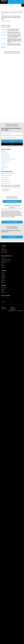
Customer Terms (4, 309)
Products (3, 248)
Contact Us (4, 292)
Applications (4, 250)
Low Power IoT (4, 163)
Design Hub (4, 263)
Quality (3, 274)
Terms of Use (4, 308)
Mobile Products (5, 179)
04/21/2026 (4, 29)
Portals (3, 291)
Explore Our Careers (12, 222)
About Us (3, 273)
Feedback (12, 307)
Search (12, 141)
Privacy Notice (13, 308)
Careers (3, 279)
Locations (3, 276)
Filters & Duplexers (5, 157)
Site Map (3, 307)
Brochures (4, 266)
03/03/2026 (4, 35)
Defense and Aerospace (6, 175)
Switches (3, 169)
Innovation (4, 277)
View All (4, 47)
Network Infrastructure (6, 181)
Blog (2, 264)
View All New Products (12, 201)
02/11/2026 (4, 39)
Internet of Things (5, 177)
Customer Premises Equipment (8, 173)
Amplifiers (3, 151)
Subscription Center (6, 261)
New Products (4, 251)
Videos (3, 267)
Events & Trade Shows (6, 260)
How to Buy (4, 288)
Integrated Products (5, 161)
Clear (12, 144)
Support (3, 289)
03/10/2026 (4, 32)
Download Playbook (6, 21)
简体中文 (3, 282)
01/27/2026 (4, 44)
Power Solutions (5, 167)
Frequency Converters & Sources (8, 159)
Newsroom (4, 258)
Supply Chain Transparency (13, 309)
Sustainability (4, 253)
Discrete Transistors (6, 155)
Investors (3, 281)
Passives (3, 165)
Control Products (5, 153)
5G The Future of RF (6, 183)
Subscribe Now (12, 237)
